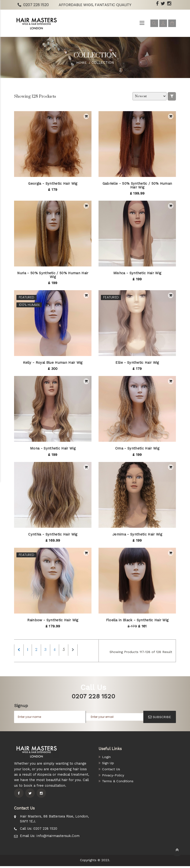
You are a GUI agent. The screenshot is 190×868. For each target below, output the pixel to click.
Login (106, 759)
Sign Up (108, 765)
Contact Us (111, 771)
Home (81, 63)
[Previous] (20, 651)
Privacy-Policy (114, 777)
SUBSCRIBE (160, 719)
